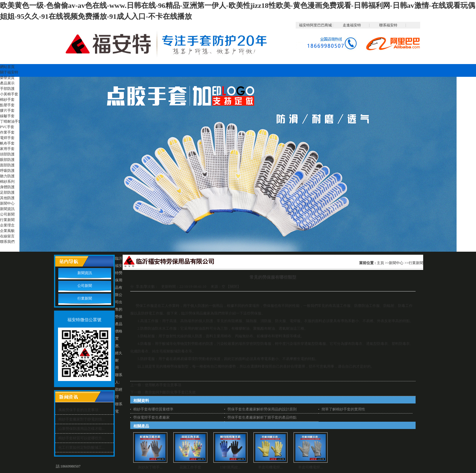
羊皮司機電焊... (270, 467)
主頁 (380, 263)
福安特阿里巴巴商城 (315, 25)
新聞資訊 (85, 273)
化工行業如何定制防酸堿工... (82, 447)
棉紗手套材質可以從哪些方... (82, 438)
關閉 (233, 287)
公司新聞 (85, 286)
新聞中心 (396, 263)
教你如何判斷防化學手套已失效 (170, 392)
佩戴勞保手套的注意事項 (78, 410)
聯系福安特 (388, 25)
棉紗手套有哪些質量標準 (153, 409)
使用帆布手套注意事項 (163, 385)
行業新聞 (416, 263)
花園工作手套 (190, 467)
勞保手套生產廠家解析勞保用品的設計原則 (262, 409)
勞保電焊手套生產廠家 (151, 417)
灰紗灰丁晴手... (150, 467)
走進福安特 (352, 25)
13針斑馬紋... (230, 467)
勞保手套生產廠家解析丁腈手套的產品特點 (262, 417)
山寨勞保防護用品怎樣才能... (82, 429)
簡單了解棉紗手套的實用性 (343, 409)
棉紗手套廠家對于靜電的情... (82, 419)
